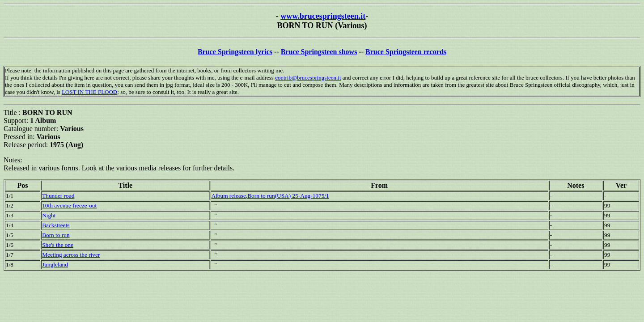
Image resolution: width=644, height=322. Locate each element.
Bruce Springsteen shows (319, 52)
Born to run (56, 235)
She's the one (58, 245)
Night (49, 215)
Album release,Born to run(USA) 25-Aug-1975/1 (270, 196)
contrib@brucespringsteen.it (308, 78)
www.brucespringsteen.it (323, 16)
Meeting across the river (71, 255)
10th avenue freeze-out (69, 205)
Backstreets (56, 225)
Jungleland (55, 265)
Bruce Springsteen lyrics (235, 52)
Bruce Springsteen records (406, 52)
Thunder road (58, 196)
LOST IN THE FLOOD (89, 92)
